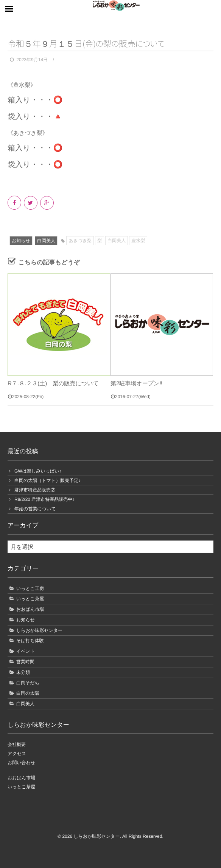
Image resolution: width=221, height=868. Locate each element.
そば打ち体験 (30, 641)
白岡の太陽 (28, 693)
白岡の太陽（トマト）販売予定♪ (47, 480)
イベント (26, 651)
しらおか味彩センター (39, 630)
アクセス (17, 754)
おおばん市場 (30, 609)
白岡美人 (46, 241)
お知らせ (21, 241)
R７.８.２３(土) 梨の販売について (53, 384)
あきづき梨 (80, 241)
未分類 (23, 672)
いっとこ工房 (30, 588)
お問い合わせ (21, 763)
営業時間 (25, 662)
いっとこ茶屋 (30, 599)
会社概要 (17, 744)
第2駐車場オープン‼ (136, 384)
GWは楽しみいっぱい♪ (38, 471)
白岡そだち (28, 683)
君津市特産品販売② (35, 490)
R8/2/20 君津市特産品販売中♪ (44, 499)
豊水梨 (138, 241)
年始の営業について (35, 509)
